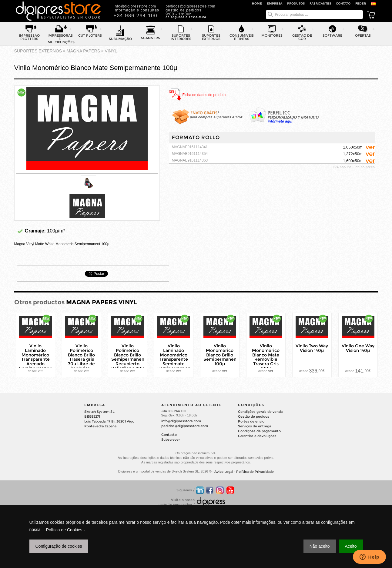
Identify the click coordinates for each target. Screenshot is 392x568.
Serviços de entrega (255, 426)
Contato (343, 3)
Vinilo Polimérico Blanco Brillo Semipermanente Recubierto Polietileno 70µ (130, 357)
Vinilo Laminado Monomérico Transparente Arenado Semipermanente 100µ (38, 359)
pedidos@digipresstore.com (185, 426)
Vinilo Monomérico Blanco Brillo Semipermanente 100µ (222, 355)
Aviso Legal (224, 472)
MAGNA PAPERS (83, 51)
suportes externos (38, 51)
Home (257, 3)
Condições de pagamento (259, 431)
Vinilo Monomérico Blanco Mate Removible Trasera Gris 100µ (266, 357)
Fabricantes (320, 3)
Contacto (169, 435)
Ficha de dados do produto (204, 95)
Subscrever (171, 439)
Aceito (351, 546)
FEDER (361, 3)
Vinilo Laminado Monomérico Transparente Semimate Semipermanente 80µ (176, 359)
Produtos (296, 3)
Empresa (275, 3)
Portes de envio (251, 421)
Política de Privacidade (255, 472)
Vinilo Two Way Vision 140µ (312, 348)
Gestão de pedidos (254, 416)
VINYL (111, 51)
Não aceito (320, 546)
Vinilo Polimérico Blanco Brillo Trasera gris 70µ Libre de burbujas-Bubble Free (81, 359)
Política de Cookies (64, 530)
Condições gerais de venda (260, 412)
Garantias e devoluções (257, 436)
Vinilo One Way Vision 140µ (358, 348)
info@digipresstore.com (181, 421)
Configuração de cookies (59, 546)
